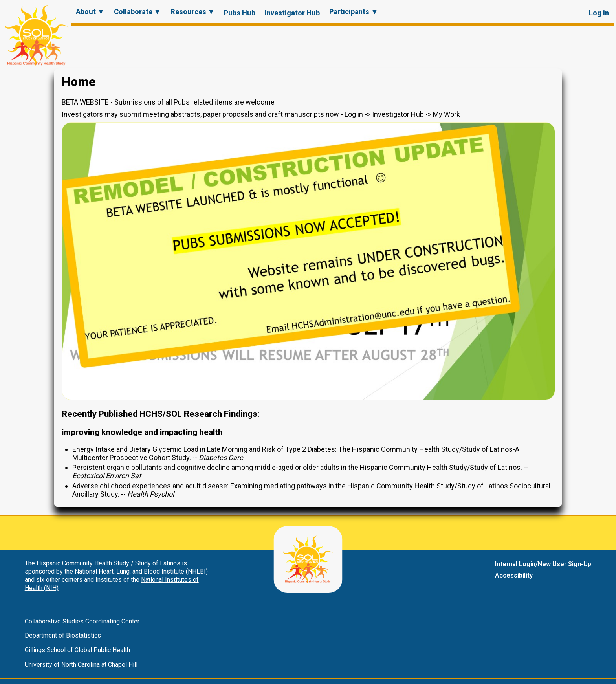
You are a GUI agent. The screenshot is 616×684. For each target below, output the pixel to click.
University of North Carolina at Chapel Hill (81, 665)
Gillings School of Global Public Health (77, 650)
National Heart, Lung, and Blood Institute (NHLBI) (141, 571)
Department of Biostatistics (63, 635)
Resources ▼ (193, 12)
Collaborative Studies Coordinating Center (82, 621)
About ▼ (90, 12)
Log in (599, 13)
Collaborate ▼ (137, 12)
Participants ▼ (354, 12)
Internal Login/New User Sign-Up (543, 564)
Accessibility (514, 575)
